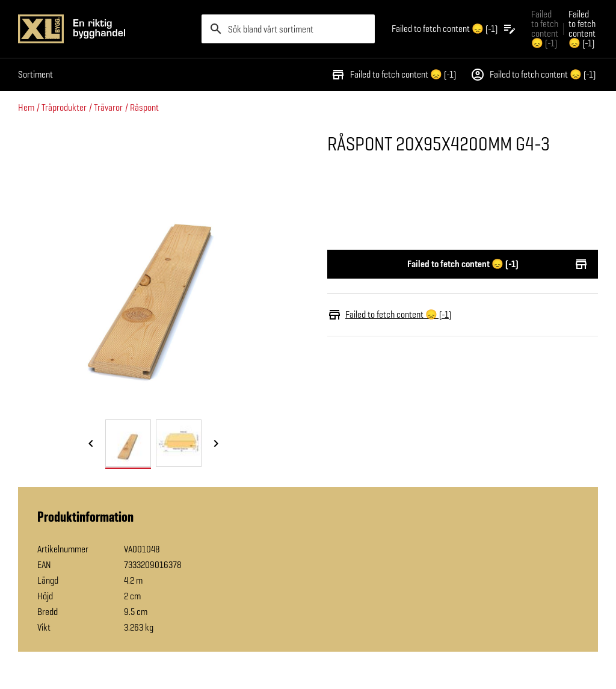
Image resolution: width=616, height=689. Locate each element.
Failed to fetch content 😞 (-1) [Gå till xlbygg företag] (545, 29)
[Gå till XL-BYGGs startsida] (105, 29)
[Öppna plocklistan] (454, 29)
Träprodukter (64, 107)
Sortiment (35, 74)
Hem (26, 107)
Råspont (144, 107)
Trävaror (108, 107)
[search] (288, 29)
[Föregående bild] (91, 444)
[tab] (128, 443)
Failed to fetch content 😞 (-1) (393, 75)
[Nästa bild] (216, 444)
